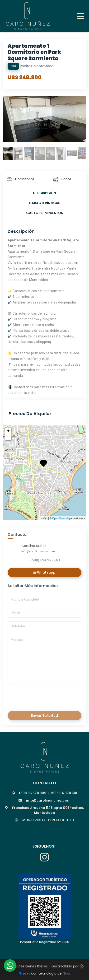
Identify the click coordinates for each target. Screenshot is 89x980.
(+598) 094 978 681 (44, 560)
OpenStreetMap (61, 518)
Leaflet (44, 518)
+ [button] (8, 431)
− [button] (8, 437)
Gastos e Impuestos (45, 213)
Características (45, 203)
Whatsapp (44, 572)
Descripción (44, 193)
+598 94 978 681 (64, 793)
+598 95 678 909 (32, 793)
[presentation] (40, 696)
